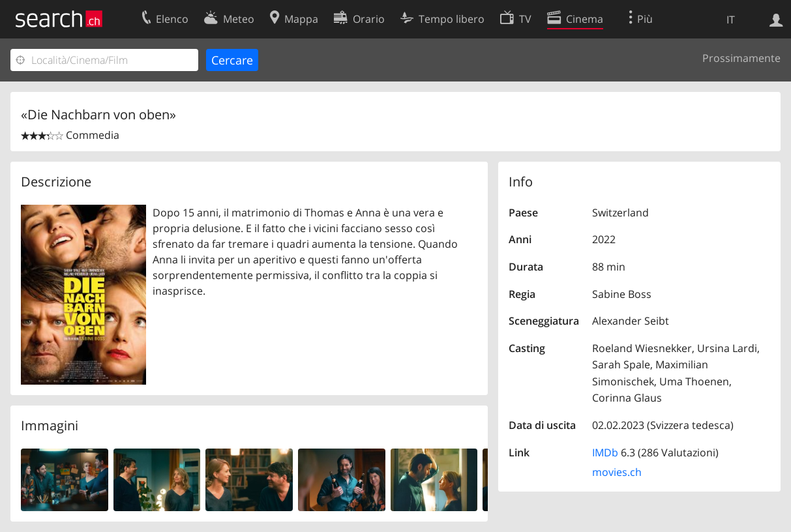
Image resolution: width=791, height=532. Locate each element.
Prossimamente (741, 58)
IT (731, 20)
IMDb (605, 452)
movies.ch (617, 472)
